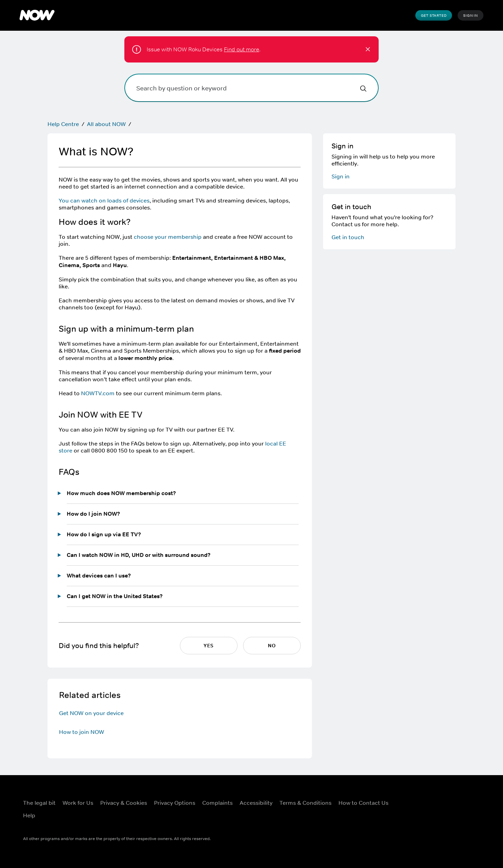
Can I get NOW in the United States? (115, 596)
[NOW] (37, 15)
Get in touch (348, 237)
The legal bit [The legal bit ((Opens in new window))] (39, 803)
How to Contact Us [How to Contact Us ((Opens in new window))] (363, 803)
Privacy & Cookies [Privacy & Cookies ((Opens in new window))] (124, 803)
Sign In (471, 15)
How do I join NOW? (93, 514)
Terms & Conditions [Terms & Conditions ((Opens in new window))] (305, 803)
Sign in (341, 176)
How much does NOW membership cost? (121, 493)
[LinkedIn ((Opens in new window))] (405, 818)
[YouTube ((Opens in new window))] (460, 798)
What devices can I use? (99, 576)
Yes (209, 646)
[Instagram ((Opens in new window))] (442, 798)
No (272, 646)
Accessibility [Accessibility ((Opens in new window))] (256, 803)
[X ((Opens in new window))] (423, 798)
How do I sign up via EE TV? (104, 534)
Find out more (242, 49)
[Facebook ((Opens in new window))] (405, 798)
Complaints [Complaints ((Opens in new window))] (217, 803)
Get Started (434, 15)
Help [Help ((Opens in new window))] (29, 815)
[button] (368, 49)
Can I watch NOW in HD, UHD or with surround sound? (139, 555)
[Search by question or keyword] (251, 88)
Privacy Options (175, 803)
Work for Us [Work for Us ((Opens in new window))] (78, 803)
